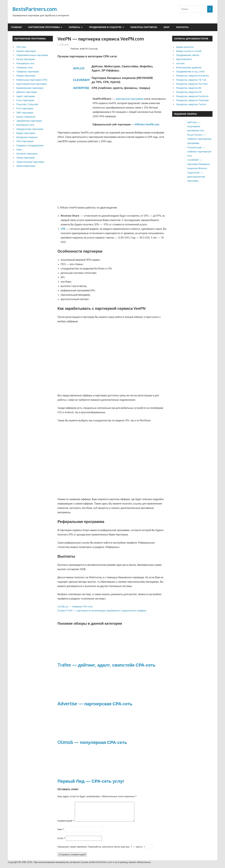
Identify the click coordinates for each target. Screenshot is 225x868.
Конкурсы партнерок (144, 27)
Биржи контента (185, 47)
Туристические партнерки (30, 162)
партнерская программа (129, 99)
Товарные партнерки (28, 71)
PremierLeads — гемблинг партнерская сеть (199, 152)
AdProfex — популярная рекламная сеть (196, 126)
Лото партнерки (25, 141)
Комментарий (66, 824)
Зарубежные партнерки (29, 121)
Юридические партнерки (30, 129)
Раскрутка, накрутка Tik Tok (191, 80)
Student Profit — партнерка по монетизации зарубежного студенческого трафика (102, 611)
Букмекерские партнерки (30, 88)
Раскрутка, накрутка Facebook (192, 96)
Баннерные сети (25, 125)
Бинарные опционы (27, 137)
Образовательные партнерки (32, 55)
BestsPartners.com (35, 9)
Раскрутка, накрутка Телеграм (192, 100)
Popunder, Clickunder (27, 104)
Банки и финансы (26, 117)
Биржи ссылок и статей (189, 51)
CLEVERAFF (82, 80)
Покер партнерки (26, 158)
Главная (16, 27)
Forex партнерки (25, 100)
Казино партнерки (26, 51)
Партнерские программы (44, 27)
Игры (19, 149)
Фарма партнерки (26, 76)
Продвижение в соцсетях (105, 27)
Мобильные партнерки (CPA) (32, 80)
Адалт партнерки (26, 96)
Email (61, 842)
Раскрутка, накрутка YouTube (192, 84)
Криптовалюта (184, 59)
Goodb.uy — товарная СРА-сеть (75, 606)
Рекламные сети (25, 63)
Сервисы (74, 27)
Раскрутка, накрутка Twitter (191, 104)
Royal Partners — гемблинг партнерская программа (199, 139)
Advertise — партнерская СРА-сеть (95, 704)
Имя (61, 833)
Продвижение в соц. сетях (190, 71)
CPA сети (64, 45)
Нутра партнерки (26, 59)
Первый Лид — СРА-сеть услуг (91, 781)
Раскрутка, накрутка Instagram (193, 76)
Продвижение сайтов (188, 55)
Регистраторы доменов (189, 67)
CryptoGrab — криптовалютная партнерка (196, 177)
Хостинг (181, 63)
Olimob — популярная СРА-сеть (92, 742)
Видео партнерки (26, 133)
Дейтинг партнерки (27, 92)
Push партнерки (25, 108)
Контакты (182, 27)
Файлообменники (26, 166)
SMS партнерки (25, 113)
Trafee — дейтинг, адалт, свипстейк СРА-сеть (107, 665)
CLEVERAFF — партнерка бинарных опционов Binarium (199, 164)
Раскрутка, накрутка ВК (189, 88)
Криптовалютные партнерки (32, 84)
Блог (167, 27)
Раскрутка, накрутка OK (189, 92)
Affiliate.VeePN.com (147, 124)
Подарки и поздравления (30, 145)
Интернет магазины (27, 154)
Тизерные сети (24, 67)
